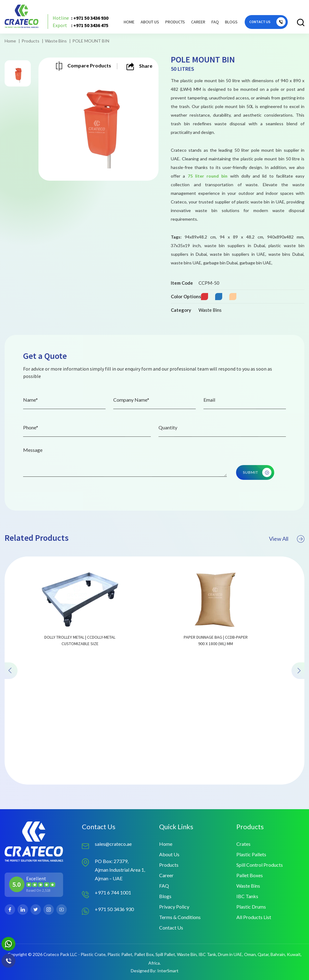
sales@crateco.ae (113, 844)
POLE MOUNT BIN (91, 41)
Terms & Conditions (180, 917)
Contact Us (171, 928)
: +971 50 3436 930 (80, 18)
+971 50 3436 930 (114, 909)
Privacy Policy (174, 907)
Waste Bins (56, 41)
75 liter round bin (208, 176)
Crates (243, 844)
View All (287, 557)
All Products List (254, 917)
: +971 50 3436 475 (80, 25)
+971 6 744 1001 (113, 892)
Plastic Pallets (251, 854)
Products (30, 41)
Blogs (231, 22)
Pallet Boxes (250, 875)
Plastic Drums (251, 907)
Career (198, 22)
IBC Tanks (247, 896)
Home (129, 22)
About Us (150, 22)
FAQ (215, 22)
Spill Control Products (260, 865)
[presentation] (11, 689)
